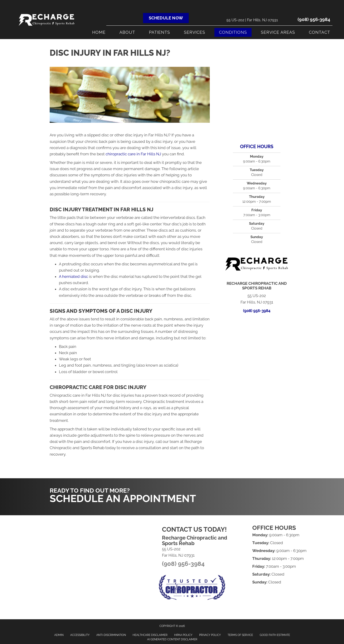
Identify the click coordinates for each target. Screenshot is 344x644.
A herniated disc (73, 276)
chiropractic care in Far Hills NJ (133, 154)
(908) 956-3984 (314, 19)
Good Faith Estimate (275, 635)
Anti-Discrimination (111, 635)
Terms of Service (240, 635)
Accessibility (80, 635)
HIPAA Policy (183, 635)
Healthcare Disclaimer (150, 635)
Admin (59, 635)
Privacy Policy (210, 635)
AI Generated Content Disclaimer (172, 639)
